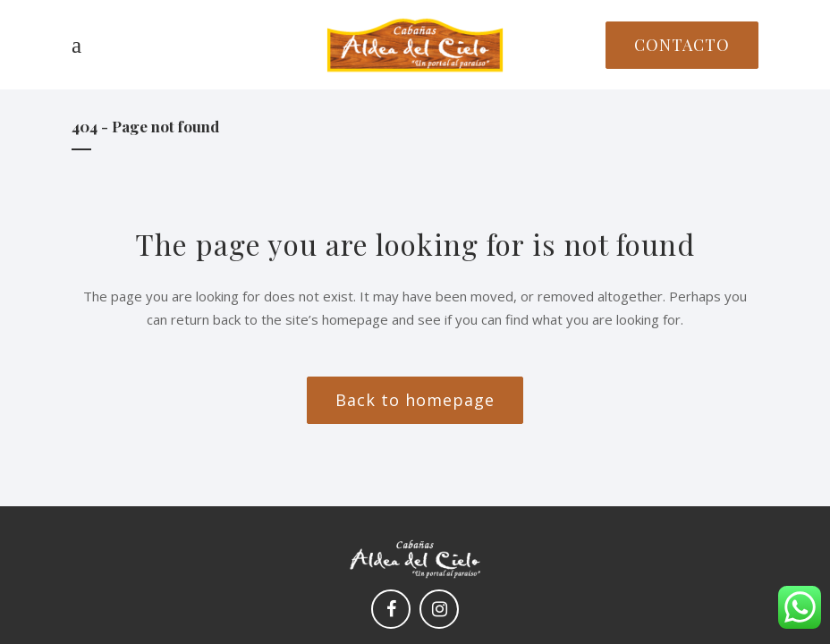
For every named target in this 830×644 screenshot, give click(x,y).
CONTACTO (682, 45)
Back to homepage (415, 400)
